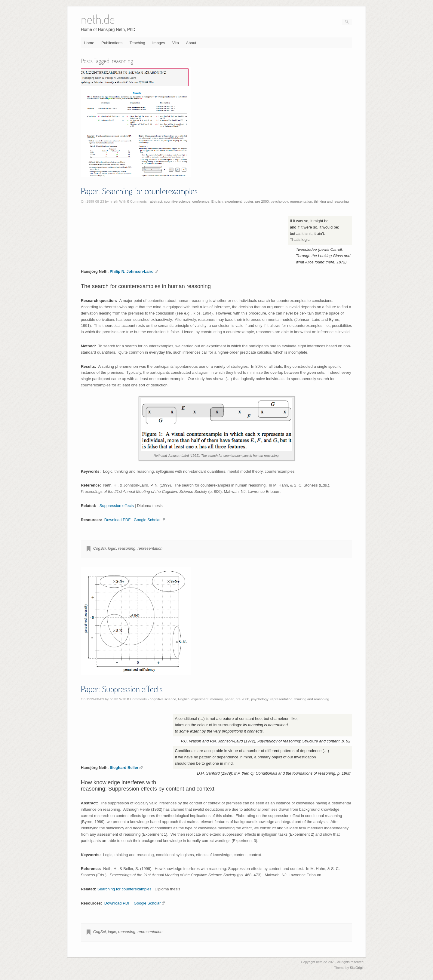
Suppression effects (117, 506)
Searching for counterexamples (124, 889)
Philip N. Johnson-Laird (134, 271)
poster (248, 201)
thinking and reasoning (331, 201)
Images (159, 43)
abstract (156, 201)
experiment (233, 201)
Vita (176, 43)
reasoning (127, 548)
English (217, 201)
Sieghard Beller (126, 768)
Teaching (137, 43)
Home (89, 43)
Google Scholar (149, 520)
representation (301, 201)
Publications (112, 43)
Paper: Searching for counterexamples (139, 191)
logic (112, 548)
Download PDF (117, 520)
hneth (114, 201)
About (191, 43)
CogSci (100, 548)
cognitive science (177, 201)
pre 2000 (262, 201)
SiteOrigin (357, 968)
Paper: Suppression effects (122, 689)
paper (229, 699)
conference (201, 201)
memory (217, 699)
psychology (279, 201)
